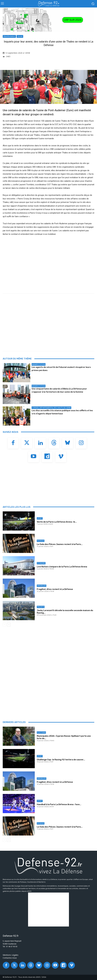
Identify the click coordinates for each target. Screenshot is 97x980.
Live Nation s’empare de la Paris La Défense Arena (62, 567)
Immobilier (42, 586)
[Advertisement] (50, 326)
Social (20, 36)
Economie (41, 563)
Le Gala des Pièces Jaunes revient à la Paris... (60, 544)
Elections (41, 733)
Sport (40, 518)
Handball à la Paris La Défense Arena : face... (59, 804)
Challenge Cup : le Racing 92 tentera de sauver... (61, 760)
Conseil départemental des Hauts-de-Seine (51, 408)
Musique (41, 541)
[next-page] (9, 625)
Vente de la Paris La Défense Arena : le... (57, 522)
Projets (41, 607)
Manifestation (9, 36)
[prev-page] (4, 625)
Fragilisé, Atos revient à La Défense (55, 589)
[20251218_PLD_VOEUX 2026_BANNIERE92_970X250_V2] (48, 20)
